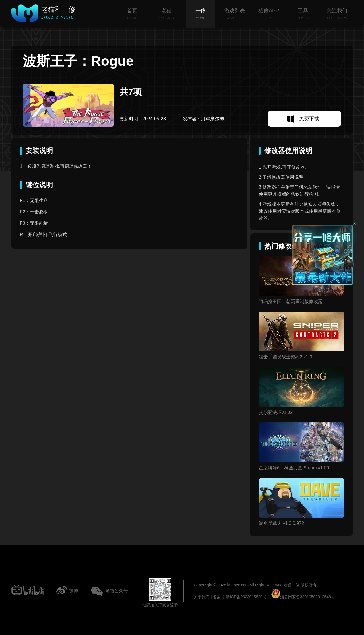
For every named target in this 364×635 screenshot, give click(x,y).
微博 (74, 591)
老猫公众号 (117, 591)
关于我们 (202, 597)
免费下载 (309, 119)
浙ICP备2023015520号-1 (248, 597)
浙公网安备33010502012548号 (303, 597)
